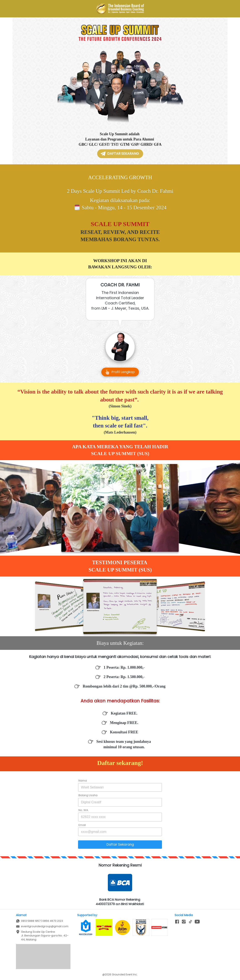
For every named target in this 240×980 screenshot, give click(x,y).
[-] (177, 922)
